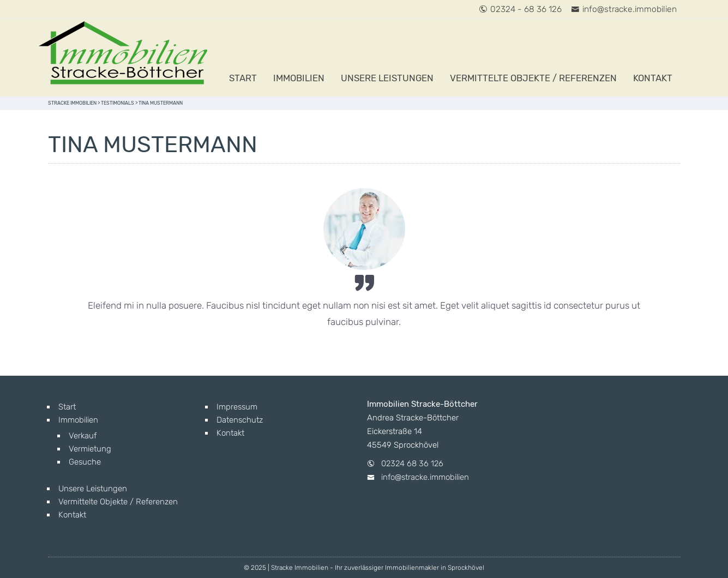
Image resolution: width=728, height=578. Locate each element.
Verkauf (83, 436)
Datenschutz (240, 420)
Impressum (237, 407)
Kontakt (653, 78)
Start (243, 78)
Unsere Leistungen (387, 78)
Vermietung (90, 449)
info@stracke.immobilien (624, 9)
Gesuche (85, 462)
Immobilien (299, 78)
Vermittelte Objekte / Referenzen (533, 78)
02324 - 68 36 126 (520, 9)
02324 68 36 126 (412, 463)
